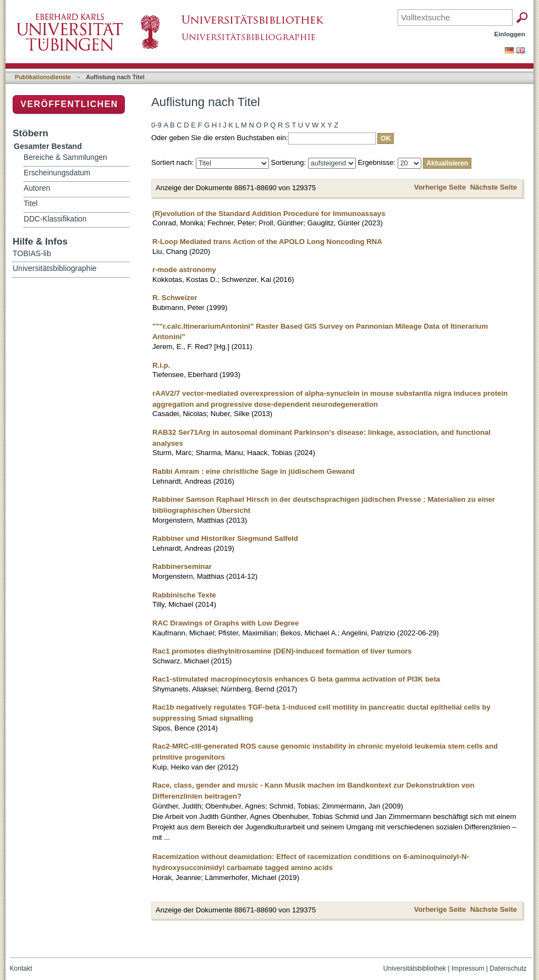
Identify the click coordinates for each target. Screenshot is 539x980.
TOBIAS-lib (32, 253)
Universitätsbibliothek (415, 968)
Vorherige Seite (440, 187)
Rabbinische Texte (184, 595)
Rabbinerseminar (182, 566)
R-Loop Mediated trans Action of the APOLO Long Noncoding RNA (267, 242)
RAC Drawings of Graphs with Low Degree (226, 623)
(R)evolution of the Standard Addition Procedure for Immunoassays (269, 214)
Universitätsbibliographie (55, 268)
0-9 (156, 125)
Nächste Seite (494, 187)
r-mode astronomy (184, 270)
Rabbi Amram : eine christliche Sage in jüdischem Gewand (254, 471)
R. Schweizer (175, 298)
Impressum (468, 968)
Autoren (37, 188)
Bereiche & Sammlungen (65, 157)
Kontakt (21, 968)
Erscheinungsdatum (57, 173)
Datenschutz (508, 968)
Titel (31, 204)
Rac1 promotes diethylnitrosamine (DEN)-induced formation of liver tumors (282, 651)
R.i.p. (161, 365)
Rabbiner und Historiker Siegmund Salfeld (225, 538)
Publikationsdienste (43, 77)
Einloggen (510, 34)
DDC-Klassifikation (55, 219)
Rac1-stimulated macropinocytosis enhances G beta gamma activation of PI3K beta (296, 679)
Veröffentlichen (69, 104)
